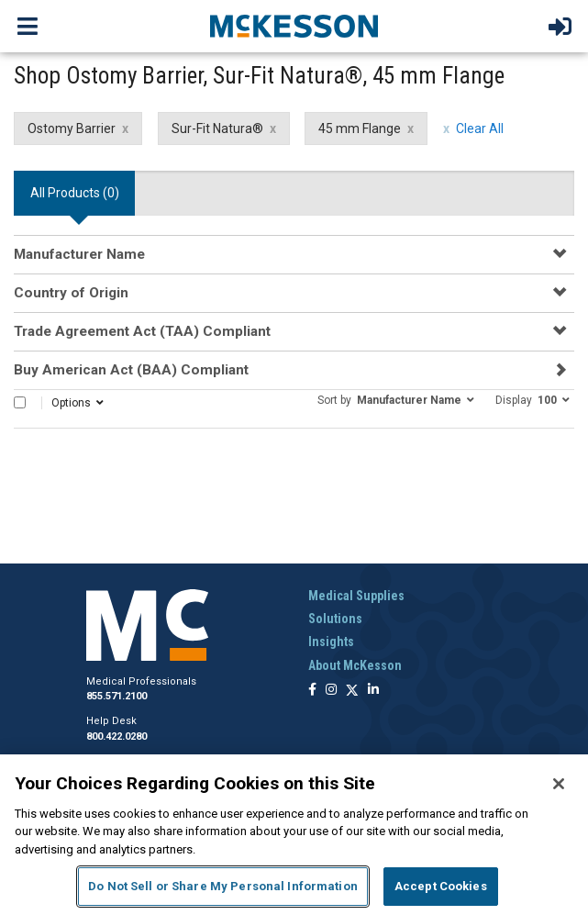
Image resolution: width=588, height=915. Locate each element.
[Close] (559, 784)
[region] (294, 835)
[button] (396, 399)
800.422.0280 (116, 736)
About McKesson (355, 665)
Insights (331, 642)
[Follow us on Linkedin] (373, 691)
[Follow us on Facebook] (312, 691)
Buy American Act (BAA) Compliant (131, 370)
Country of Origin (71, 293)
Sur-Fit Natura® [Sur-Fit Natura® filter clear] (217, 128)
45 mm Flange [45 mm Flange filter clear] (360, 128)
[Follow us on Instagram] (331, 691)
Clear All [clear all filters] (480, 128)
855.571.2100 (116, 696)
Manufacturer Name (79, 254)
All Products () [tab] (75, 193)
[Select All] (20, 402)
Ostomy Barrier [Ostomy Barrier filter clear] (72, 128)
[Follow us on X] (352, 691)
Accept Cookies (441, 886)
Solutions (335, 619)
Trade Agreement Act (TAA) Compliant (142, 331)
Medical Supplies (356, 596)
